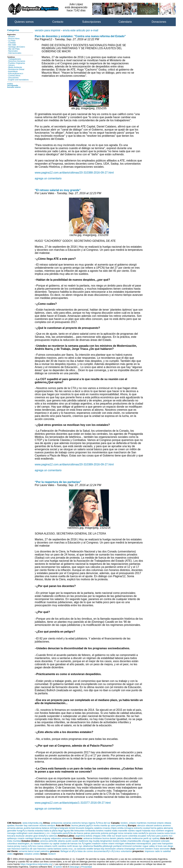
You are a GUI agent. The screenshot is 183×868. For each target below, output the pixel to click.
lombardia (90, 831)
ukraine (29, 836)
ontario (160, 823)
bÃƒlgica (54, 828)
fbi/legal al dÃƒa (69, 851)
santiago (29, 838)
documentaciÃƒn (102, 851)
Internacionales (15, 53)
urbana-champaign (126, 849)
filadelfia (98, 846)
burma (75, 825)
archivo (10, 84)
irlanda (31, 831)
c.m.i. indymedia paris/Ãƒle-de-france (64, 833)
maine (105, 843)
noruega (11, 833)
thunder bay (21, 825)
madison (96, 843)
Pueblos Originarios (17, 63)
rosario (21, 838)
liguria (67, 831)
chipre (114, 828)
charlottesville (134, 841)
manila (104, 825)
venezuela (67, 838)
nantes (131, 831)
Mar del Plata (14, 49)
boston (116, 841)
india (10, 841)
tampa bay (99, 849)
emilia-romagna (125, 828)
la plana (54, 831)
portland (117, 846)
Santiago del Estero (17, 47)
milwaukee (130, 843)
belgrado (64, 828)
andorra (158, 825)
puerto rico (167, 836)
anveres (167, 825)
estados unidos (32, 854)
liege (61, 831)
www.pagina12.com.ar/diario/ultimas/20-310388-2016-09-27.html (74, 173)
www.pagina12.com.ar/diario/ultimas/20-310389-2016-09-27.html (74, 464)
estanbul (39, 831)
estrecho (76, 823)
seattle (90, 849)
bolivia (89, 836)
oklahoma (88, 846)
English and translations (18, 80)
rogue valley (149, 846)
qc (109, 825)
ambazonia (56, 823)
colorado (165, 841)
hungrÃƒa (22, 831)
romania (128, 833)
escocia (152, 833)
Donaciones (159, 22)
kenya (85, 823)
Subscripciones (92, 22)
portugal (113, 833)
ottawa (168, 823)
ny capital (54, 843)
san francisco (14, 849)
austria (27, 828)
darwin (113, 838)
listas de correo (85, 851)
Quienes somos (24, 22)
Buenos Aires (14, 39)
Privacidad (86, 867)
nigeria (92, 823)
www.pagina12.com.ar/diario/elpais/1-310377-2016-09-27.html (73, 803)
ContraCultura (14, 76)
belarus (46, 828)
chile (104, 836)
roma (120, 833)
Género (11, 65)
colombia (133, 836)
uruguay (46, 838)
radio (157, 851)
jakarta (82, 825)
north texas (72, 846)
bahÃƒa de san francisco (34, 849)
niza (153, 831)
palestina (45, 851)
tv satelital (166, 851)
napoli (138, 831)
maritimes (142, 823)
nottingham (22, 833)
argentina (80, 836)
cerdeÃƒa (143, 833)
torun (173, 833)
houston (45, 843)
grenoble (12, 831)
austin (69, 841)
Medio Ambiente (15, 67)
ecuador (142, 836)
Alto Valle (12, 45)
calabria (98, 828)
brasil (119, 836)
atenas (20, 828)
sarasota (81, 849)
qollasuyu (12, 838)
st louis (159, 846)
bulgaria (89, 828)
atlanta (61, 841)
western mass (152, 849)
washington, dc (25, 843)
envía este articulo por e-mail (81, 30)
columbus (12, 843)
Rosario (12, 36)
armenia (11, 828)
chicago (146, 841)
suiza (167, 833)
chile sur (111, 836)
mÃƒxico (151, 836)
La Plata (12, 41)
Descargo (74, 867)
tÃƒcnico (116, 851)
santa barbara (54, 849)
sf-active (58, 867)
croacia (106, 828)
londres (100, 831)
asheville (53, 841)
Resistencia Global (16, 69)
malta (115, 831)
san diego (168, 846)
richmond (127, 846)
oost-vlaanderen (36, 833)
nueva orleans (44, 846)
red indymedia (13, 85)
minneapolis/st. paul (147, 843)
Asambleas (13, 71)
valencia (53, 836)
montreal (152, 823)
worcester (165, 849)
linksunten (80, 831)
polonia (105, 833)
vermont (140, 849)
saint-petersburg (119, 825)
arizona (44, 841)
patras (87, 833)
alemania (168, 828)
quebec (11, 825)
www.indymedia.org (33, 823)
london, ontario (128, 823)
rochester (137, 846)
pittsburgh (108, 846)
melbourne (137, 838)
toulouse (20, 836)
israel (37, 851)
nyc (81, 846)
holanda (146, 831)
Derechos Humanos (17, 61)
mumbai (17, 841)
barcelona (36, 828)
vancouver (34, 825)
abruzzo (141, 825)
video (10, 854)
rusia (135, 833)
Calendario (125, 22)
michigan (120, 843)
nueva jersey (14, 846)
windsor (51, 825)
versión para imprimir (48, 30)
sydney (156, 838)
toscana (11, 836)
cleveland (155, 841)
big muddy (94, 841)
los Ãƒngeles (85, 843)
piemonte (96, 833)
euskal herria (150, 828)
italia (47, 831)
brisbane (97, 838)
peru (159, 836)
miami (111, 843)
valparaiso (56, 838)
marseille (123, 831)
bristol (72, 828)
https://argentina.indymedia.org (36, 864)
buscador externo (14, 87)
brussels (80, 828)
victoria (43, 825)
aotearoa (88, 838)
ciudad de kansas (69, 843)
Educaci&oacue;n (16, 73)
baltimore (84, 841)
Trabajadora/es (15, 59)
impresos (149, 851)
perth (146, 838)
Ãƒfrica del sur (103, 823)
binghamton (106, 841)
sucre (125, 836)
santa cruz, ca (69, 849)
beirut (31, 851)
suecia (160, 833)
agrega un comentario (48, 178)
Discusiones (13, 78)
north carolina (59, 846)
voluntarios (126, 851)
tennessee (110, 849)
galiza (160, 828)
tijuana (38, 838)
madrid (108, 831)
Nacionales (13, 51)
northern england (165, 831)
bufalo (123, 841)
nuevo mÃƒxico (29, 846)
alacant (150, 825)
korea (97, 825)
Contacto (58, 22)
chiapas (97, 836)
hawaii (37, 843)
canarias (67, 823)
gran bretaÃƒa (41, 836)
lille (72, 831)
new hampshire (165, 843)
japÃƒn (90, 825)
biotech (52, 854)
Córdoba (12, 43)
